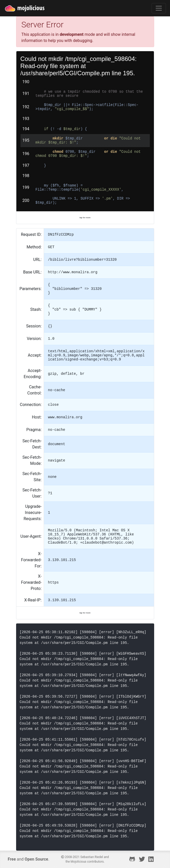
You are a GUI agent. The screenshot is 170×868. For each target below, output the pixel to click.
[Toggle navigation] (159, 8)
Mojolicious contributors (87, 862)
